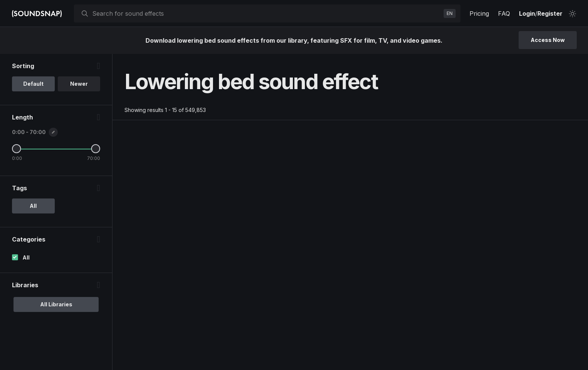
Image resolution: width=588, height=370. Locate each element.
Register (550, 13)
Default (33, 84)
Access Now (548, 40)
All (26, 257)
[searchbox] (266, 13)
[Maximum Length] (96, 149)
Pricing (479, 13)
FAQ (504, 13)
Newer (79, 84)
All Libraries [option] (56, 304)
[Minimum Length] (16, 149)
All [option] (33, 206)
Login (527, 13)
